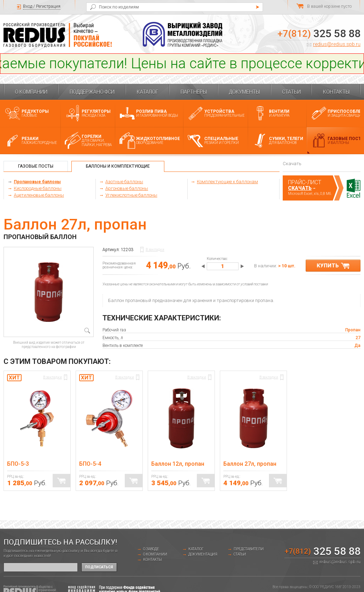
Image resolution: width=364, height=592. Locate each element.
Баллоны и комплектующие (118, 166)
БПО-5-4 (90, 464)
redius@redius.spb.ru (337, 44)
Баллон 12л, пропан (178, 464)
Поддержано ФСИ (92, 92)
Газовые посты (36, 166)
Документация (203, 554)
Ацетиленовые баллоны (39, 195)
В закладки (155, 249)
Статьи (291, 92)
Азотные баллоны (124, 182)
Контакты (336, 92)
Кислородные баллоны (38, 188)
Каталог (148, 92)
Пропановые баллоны (37, 182)
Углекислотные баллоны (131, 195)
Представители (249, 549)
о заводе (151, 549)
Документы (244, 92)
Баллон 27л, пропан (250, 464)
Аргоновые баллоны (127, 188)
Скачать (300, 188)
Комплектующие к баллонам (227, 182)
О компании (31, 92)
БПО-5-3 (18, 464)
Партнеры (194, 92)
